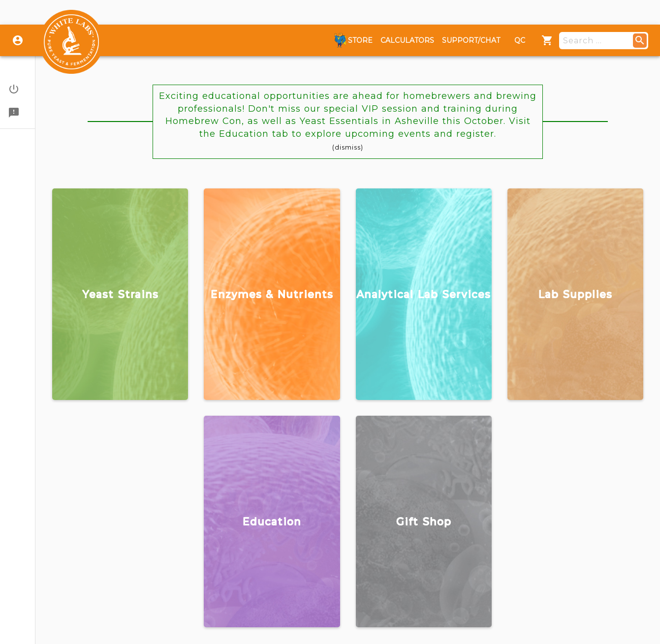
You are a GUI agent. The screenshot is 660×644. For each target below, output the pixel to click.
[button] (17, 89)
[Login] (18, 40)
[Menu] (547, 40)
